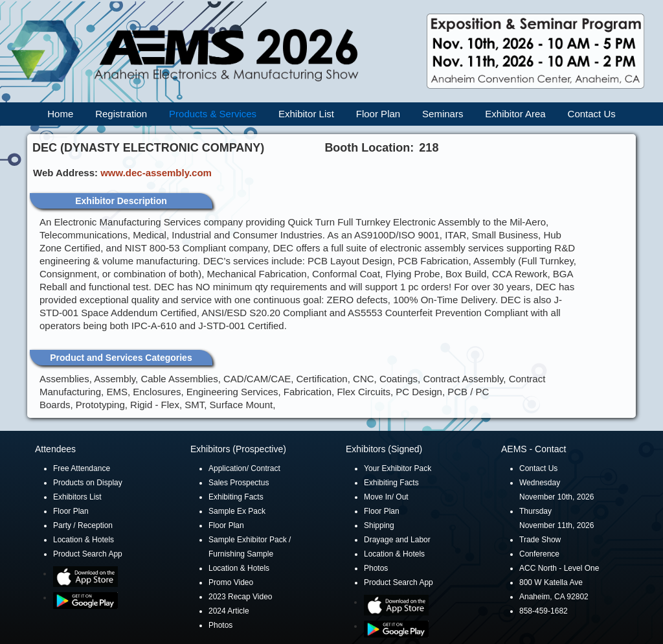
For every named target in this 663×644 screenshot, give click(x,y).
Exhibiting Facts (236, 497)
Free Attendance (82, 468)
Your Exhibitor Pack (398, 468)
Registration (121, 114)
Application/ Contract (244, 468)
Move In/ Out (386, 497)
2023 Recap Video (241, 597)
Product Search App (88, 554)
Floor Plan (378, 114)
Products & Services (213, 114)
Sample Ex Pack (237, 511)
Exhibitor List (306, 114)
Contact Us (592, 114)
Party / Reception (83, 525)
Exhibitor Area (515, 114)
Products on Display (88, 483)
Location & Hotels (84, 540)
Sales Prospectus (239, 483)
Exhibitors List (77, 497)
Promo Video (231, 582)
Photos (220, 625)
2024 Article (229, 611)
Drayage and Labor (397, 540)
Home (60, 114)
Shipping (379, 525)
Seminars (443, 114)
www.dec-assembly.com (156, 173)
